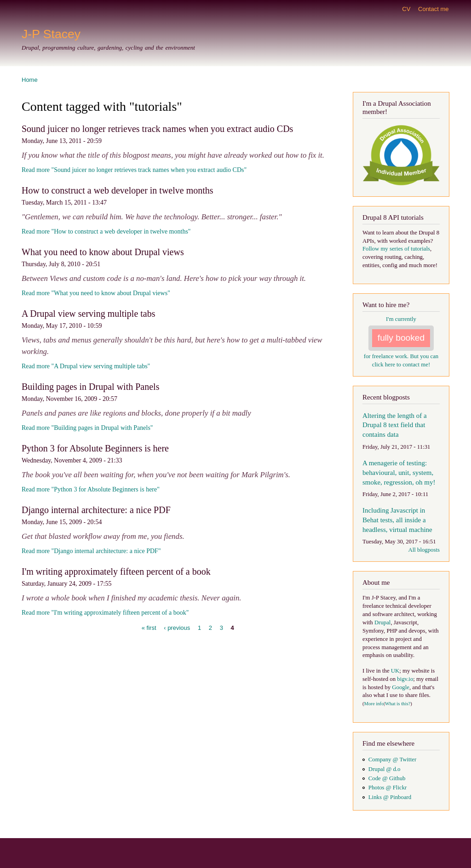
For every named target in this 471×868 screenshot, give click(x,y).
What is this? (398, 704)
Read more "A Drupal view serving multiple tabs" (86, 366)
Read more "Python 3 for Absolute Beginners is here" (91, 489)
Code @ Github (387, 778)
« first (149, 628)
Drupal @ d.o (385, 769)
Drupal (383, 622)
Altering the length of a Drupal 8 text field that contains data (395, 425)
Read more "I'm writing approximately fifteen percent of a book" (105, 613)
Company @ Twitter (392, 759)
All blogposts (424, 550)
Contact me (433, 9)
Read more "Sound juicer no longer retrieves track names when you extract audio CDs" (134, 170)
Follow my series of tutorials (396, 249)
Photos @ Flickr (388, 788)
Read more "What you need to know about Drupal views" (96, 293)
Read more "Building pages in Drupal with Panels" (87, 428)
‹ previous (177, 628)
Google (401, 687)
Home (30, 80)
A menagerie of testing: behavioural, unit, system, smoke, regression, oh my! (399, 473)
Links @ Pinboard (390, 797)
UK (395, 671)
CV (406, 9)
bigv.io (405, 679)
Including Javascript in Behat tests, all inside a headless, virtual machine (397, 520)
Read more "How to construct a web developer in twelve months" (106, 231)
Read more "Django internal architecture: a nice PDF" (91, 551)
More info (374, 704)
